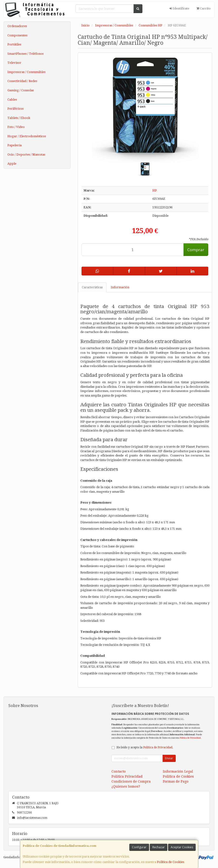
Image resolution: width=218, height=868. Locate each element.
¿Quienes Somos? (126, 786)
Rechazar (159, 847)
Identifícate (179, 8)
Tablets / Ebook (19, 118)
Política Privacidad (127, 776)
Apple (12, 164)
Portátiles (14, 44)
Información (120, 287)
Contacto (119, 771)
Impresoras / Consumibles (26, 72)
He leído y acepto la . (145, 747)
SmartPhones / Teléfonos (25, 54)
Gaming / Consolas (21, 90)
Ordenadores (17, 26)
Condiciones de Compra (131, 781)
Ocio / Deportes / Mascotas (26, 154)
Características (92, 287)
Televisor (14, 63)
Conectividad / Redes (22, 81)
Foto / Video (16, 127)
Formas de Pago (176, 781)
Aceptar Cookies (182, 847)
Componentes (17, 35)
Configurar (139, 847)
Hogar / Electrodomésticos (27, 136)
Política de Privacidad (190, 738)
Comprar (196, 250)
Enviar (169, 758)
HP (155, 190)
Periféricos (15, 109)
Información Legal (178, 771)
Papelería (15, 145)
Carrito (203, 8)
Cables (12, 100)
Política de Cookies (170, 862)
